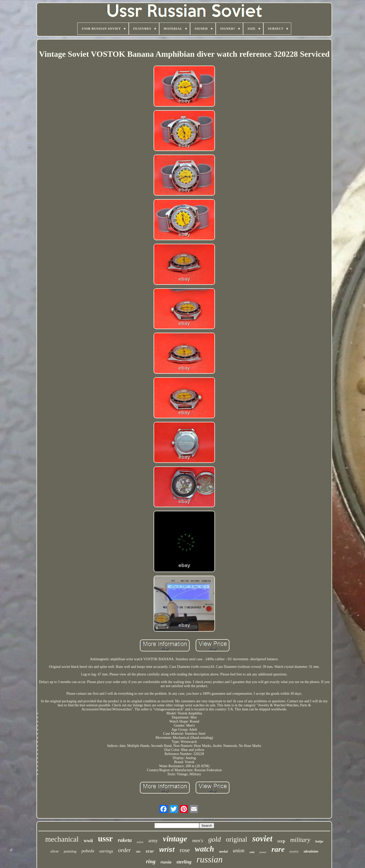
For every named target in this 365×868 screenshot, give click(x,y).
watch (205, 849)
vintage (175, 839)
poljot (140, 842)
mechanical (62, 839)
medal (223, 851)
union (239, 851)
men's (198, 841)
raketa (125, 840)
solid (252, 852)
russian (209, 860)
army (153, 841)
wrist (167, 850)
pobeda (88, 851)
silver (54, 851)
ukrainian (311, 851)
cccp (281, 841)
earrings (106, 851)
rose (185, 850)
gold (215, 839)
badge (319, 841)
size (138, 852)
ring (151, 861)
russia (166, 862)
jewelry (294, 852)
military (300, 840)
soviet (262, 838)
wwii (88, 841)
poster (263, 852)
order (124, 850)
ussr (105, 839)
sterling (184, 862)
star (150, 852)
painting (70, 851)
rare (278, 849)
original (236, 839)
